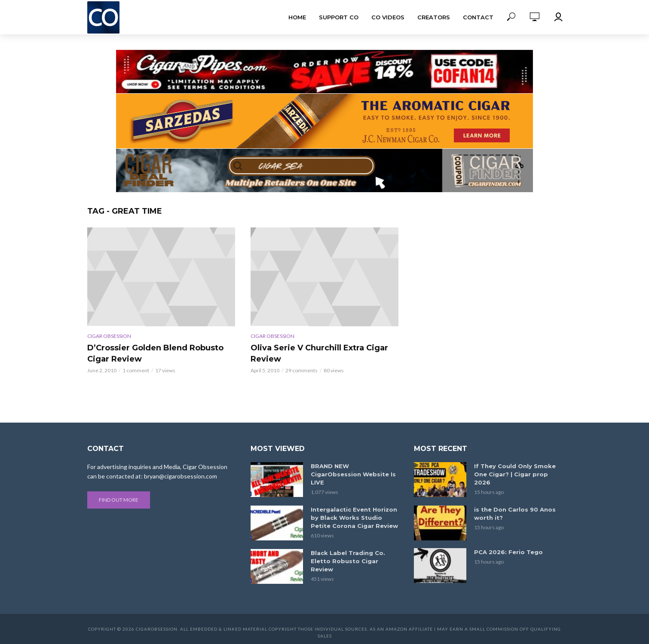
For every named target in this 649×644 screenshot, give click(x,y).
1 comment (136, 370)
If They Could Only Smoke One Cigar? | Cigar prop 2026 (515, 474)
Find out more (119, 500)
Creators (434, 17)
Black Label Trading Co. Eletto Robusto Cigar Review (348, 561)
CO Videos (388, 17)
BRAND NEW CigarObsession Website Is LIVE (353, 474)
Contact (478, 17)
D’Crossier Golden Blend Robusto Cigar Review (155, 353)
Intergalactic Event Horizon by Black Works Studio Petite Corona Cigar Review (354, 518)
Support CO (339, 17)
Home (297, 17)
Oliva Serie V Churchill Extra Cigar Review (319, 353)
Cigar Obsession (109, 336)
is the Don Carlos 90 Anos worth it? (515, 514)
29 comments (302, 370)
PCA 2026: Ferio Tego (508, 552)
